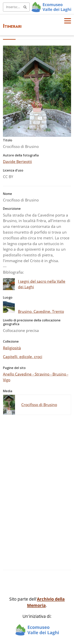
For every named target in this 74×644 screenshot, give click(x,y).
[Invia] (25, 7)
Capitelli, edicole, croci (23, 357)
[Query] (16, 7)
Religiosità (12, 348)
